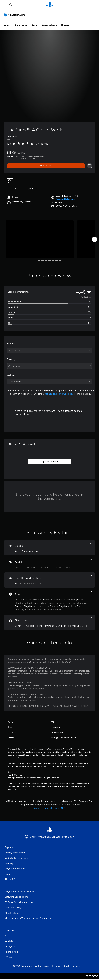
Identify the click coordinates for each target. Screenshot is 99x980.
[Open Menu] (4, 5)
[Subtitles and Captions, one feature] (49, 580)
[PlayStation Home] (49, 5)
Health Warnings (15, 775)
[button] (65, 199)
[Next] (95, 239)
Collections (21, 25)
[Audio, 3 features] (49, 564)
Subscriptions (49, 25)
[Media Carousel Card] (40, 239)
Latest (7, 25)
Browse (65, 25)
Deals (34, 25)
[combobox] (49, 350)
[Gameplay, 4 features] (49, 622)
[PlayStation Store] (15, 15)
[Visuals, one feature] (49, 548)
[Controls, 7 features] (49, 601)
